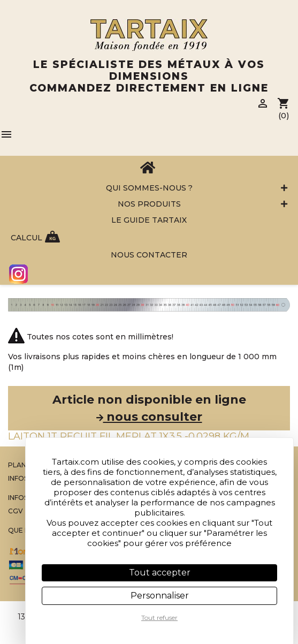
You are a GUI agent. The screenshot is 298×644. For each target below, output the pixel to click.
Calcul (26, 238)
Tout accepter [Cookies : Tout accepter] (160, 573)
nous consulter (149, 417)
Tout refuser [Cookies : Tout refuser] (159, 618)
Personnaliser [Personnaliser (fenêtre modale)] (160, 596)
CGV (16, 511)
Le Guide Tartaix (149, 220)
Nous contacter (149, 255)
